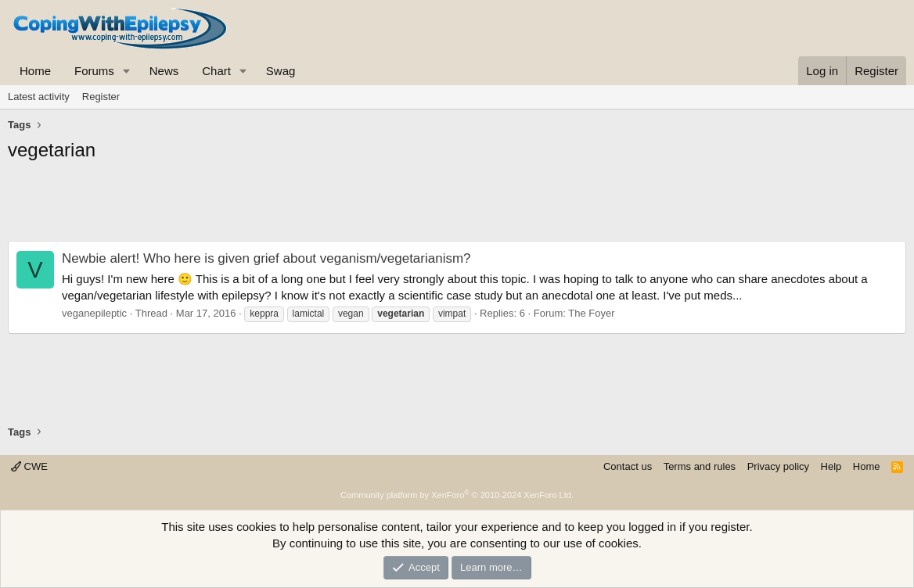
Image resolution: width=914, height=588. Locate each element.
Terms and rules (700, 466)
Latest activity (39, 97)
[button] (127, 71)
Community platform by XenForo (457, 495)
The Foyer (591, 313)
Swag (281, 71)
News (164, 71)
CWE (29, 466)
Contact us (628, 466)
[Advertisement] (457, 206)
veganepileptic (94, 313)
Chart (216, 71)
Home (35, 71)
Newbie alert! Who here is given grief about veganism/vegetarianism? (266, 258)
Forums (94, 71)
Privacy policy (778, 466)
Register (101, 97)
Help (831, 466)
